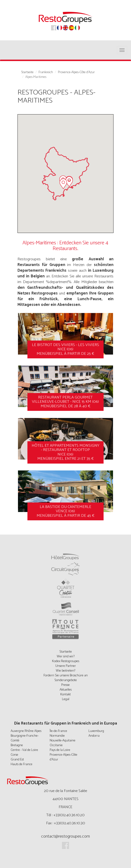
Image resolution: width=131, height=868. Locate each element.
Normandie (57, 736)
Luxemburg (96, 731)
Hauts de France (22, 764)
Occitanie (56, 745)
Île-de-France (58, 731)
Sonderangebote (66, 680)
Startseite (27, 72)
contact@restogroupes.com (65, 836)
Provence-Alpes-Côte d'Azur (76, 72)
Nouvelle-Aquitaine (63, 741)
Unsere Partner (66, 666)
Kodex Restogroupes (66, 661)
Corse (14, 755)
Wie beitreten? (65, 671)
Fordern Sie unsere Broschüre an (66, 676)
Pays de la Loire (60, 750)
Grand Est (17, 760)
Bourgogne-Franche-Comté (25, 738)
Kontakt (65, 695)
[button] (69, 182)
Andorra (94, 736)
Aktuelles (66, 690)
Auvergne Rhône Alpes (26, 731)
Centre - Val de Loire (24, 750)
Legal (66, 699)
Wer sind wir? (66, 657)
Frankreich (46, 72)
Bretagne (17, 745)
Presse (65, 685)
